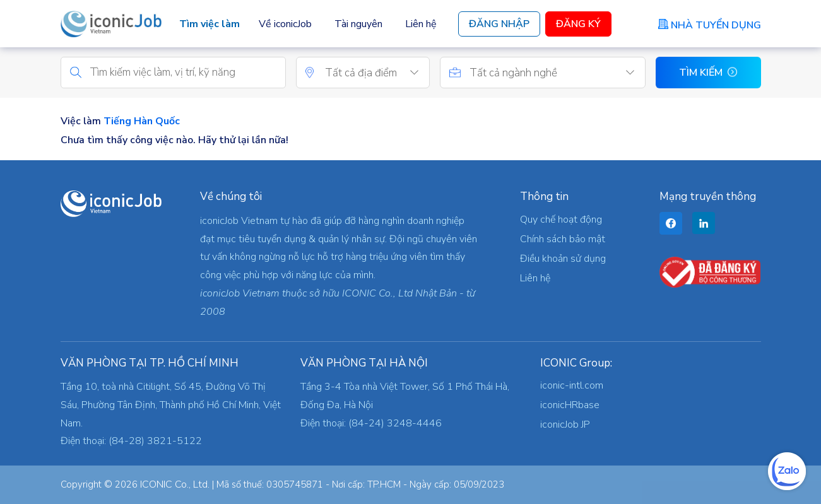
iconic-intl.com (572, 385)
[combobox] (377, 73)
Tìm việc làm (210, 24)
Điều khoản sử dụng (563, 259)
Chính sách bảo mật (563, 239)
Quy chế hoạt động (561, 220)
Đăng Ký (578, 24)
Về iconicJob (285, 24)
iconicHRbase (570, 405)
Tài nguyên (358, 24)
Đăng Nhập (499, 24)
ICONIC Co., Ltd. (175, 484)
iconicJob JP (565, 425)
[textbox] (377, 73)
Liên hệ (421, 24)
